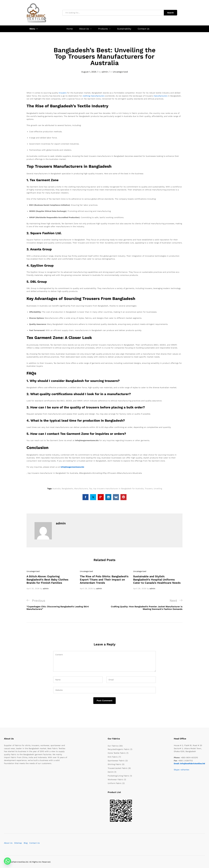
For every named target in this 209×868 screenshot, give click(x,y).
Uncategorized (120, 72)
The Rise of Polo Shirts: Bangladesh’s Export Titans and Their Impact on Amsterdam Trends (104, 580)
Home (70, 29)
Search (170, 13)
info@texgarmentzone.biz (72, 467)
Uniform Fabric (115, 783)
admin (105, 72)
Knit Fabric (113, 757)
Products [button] (103, 29)
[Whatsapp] (7, 861)
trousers (63, 93)
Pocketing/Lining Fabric (118, 776)
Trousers (149, 489)
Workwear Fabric (115, 779)
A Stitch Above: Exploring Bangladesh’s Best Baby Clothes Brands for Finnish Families (47, 580)
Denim (111, 772)
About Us (8, 843)
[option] (51, 580)
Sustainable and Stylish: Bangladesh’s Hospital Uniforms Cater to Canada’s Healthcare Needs (157, 580)
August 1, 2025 (89, 72)
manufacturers (160, 96)
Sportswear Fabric (116, 761)
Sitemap (18, 843)
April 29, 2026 (86, 589)
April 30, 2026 (33, 589)
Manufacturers (81, 489)
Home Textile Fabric (117, 753)
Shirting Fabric (114, 764)
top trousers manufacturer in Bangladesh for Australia (118, 489)
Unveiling (158, 489)
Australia (56, 489)
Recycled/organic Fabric (119, 749)
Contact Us (143, 29)
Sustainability (124, 29)
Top (91, 489)
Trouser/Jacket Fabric (118, 768)
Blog (26, 843)
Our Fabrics (113, 746)
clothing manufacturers (94, 96)
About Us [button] (84, 29)
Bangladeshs (67, 489)
